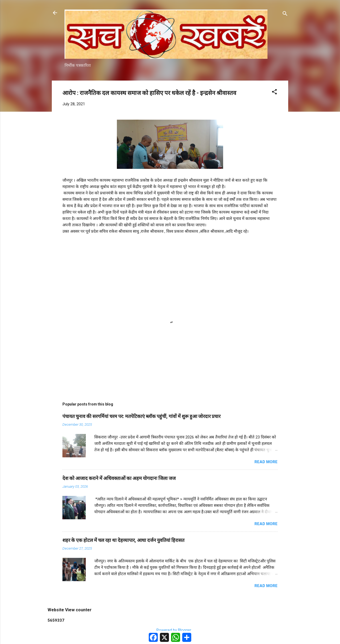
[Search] (285, 14)
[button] (274, 93)
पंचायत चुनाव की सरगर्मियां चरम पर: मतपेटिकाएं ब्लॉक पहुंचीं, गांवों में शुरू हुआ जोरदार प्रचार (141, 416)
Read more (266, 462)
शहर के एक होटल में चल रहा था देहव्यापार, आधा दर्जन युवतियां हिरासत (123, 540)
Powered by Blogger (170, 630)
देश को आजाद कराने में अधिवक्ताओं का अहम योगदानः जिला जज (119, 478)
